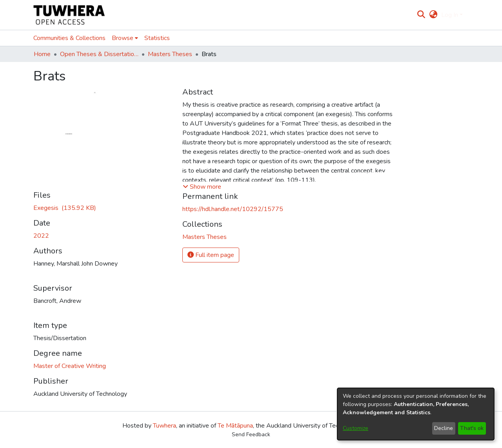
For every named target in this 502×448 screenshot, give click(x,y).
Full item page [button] (211, 255)
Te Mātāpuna (235, 426)
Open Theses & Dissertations (99, 54)
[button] (202, 187)
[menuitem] (433, 15)
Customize (356, 428)
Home (42, 54)
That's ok (472, 428)
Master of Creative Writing (70, 366)
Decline (444, 428)
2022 (41, 236)
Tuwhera (165, 426)
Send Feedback (251, 434)
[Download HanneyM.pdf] (65, 208)
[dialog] (416, 414)
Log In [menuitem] (450, 15)
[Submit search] (421, 15)
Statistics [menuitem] (157, 38)
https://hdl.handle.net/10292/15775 (233, 209)
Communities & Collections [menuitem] (69, 38)
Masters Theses (170, 54)
